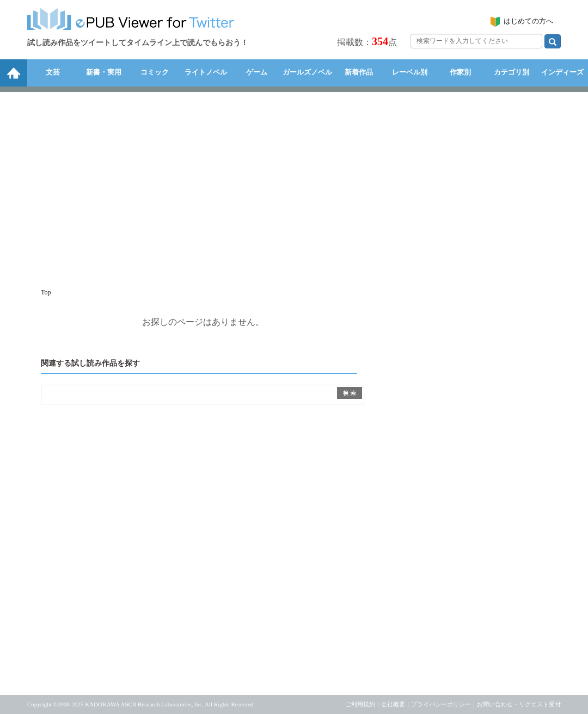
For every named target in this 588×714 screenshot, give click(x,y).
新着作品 (359, 72)
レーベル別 (410, 72)
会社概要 (393, 704)
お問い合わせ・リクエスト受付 (519, 704)
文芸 (53, 72)
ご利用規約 (360, 704)
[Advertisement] (294, 184)
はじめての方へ (528, 21)
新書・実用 (104, 72)
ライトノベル (206, 72)
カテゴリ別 (512, 72)
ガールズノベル (307, 72)
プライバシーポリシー (441, 704)
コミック (155, 72)
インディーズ (562, 72)
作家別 (460, 72)
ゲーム (257, 72)
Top (46, 292)
